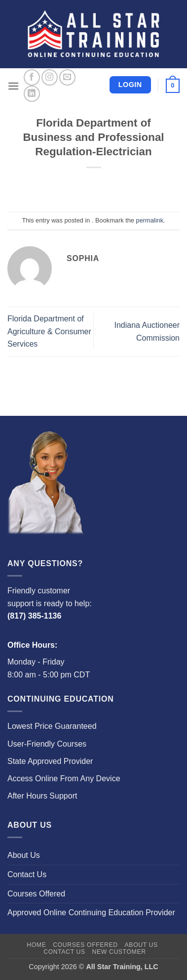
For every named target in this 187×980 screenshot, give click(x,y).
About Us (24, 855)
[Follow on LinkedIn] (32, 94)
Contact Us (27, 874)
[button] (13, 86)
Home (36, 945)
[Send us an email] (67, 77)
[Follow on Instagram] (50, 77)
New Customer (119, 952)
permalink (150, 220)
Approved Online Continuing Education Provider (91, 913)
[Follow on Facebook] (32, 77)
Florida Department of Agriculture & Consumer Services (49, 331)
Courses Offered (36, 894)
